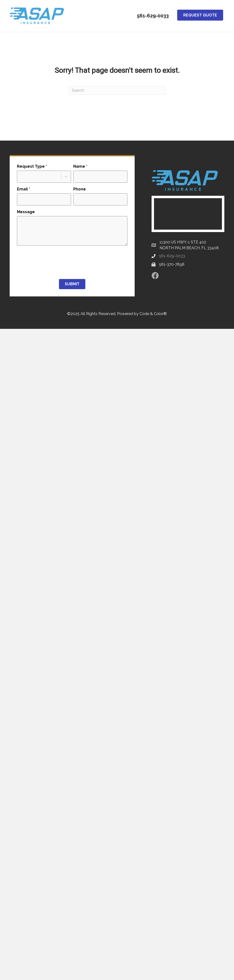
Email (23, 189)
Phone (80, 189)
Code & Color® (153, 314)
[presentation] (54, 262)
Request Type (32, 166)
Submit (72, 284)
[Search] (117, 90)
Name (80, 166)
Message (26, 212)
